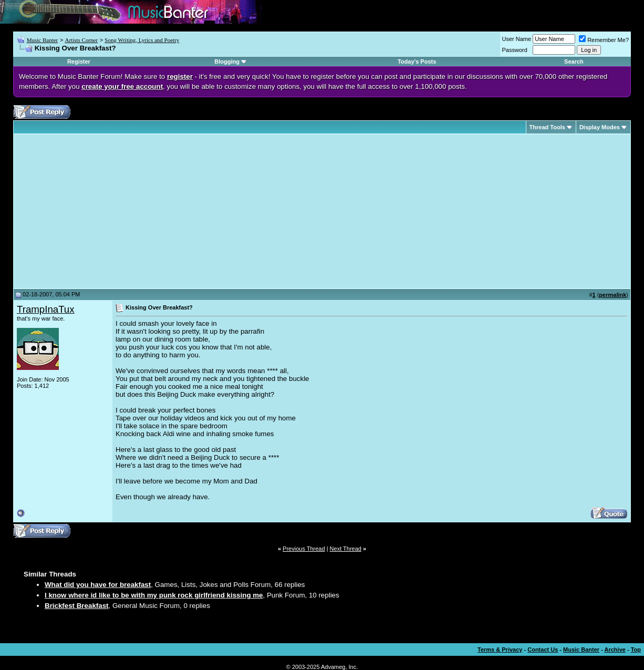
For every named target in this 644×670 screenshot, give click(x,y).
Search (574, 61)
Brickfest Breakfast (77, 606)
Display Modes (600, 127)
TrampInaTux (46, 309)
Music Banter (43, 40)
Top (636, 650)
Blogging (227, 61)
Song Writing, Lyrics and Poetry (142, 40)
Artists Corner (81, 40)
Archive (615, 650)
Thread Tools (547, 127)
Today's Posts (417, 61)
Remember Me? (604, 40)
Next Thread (346, 549)
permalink (612, 295)
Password (515, 50)
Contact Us (543, 650)
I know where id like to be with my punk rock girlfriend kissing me (154, 595)
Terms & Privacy (500, 650)
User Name (517, 39)
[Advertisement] (105, 211)
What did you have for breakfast (98, 585)
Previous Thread (304, 549)
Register (79, 61)
